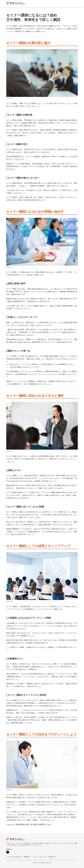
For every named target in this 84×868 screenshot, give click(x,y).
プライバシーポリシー (40, 857)
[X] (8, 852)
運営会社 (52, 857)
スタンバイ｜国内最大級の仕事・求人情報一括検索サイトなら (29, 824)
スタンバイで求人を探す (14, 857)
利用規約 (27, 857)
